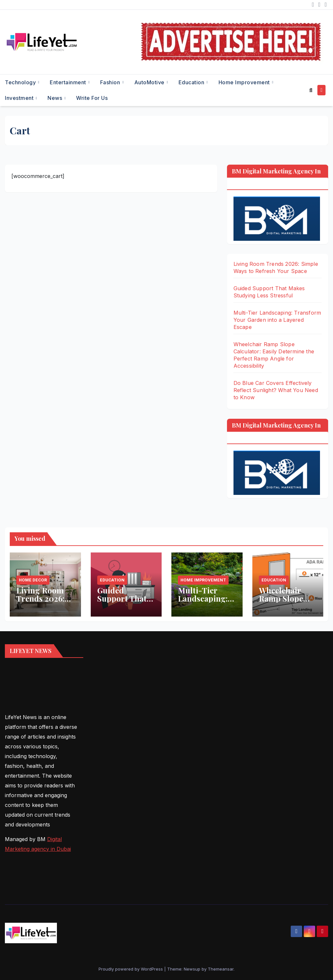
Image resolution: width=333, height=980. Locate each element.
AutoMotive (150, 82)
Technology (21, 82)
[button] (311, 90)
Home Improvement (245, 82)
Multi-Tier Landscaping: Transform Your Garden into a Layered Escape (277, 320)
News (56, 98)
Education (192, 82)
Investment (20, 98)
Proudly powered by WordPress (131, 969)
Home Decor (33, 580)
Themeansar (221, 969)
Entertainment (69, 82)
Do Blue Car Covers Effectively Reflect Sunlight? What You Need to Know (276, 390)
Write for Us (92, 98)
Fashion (111, 82)
